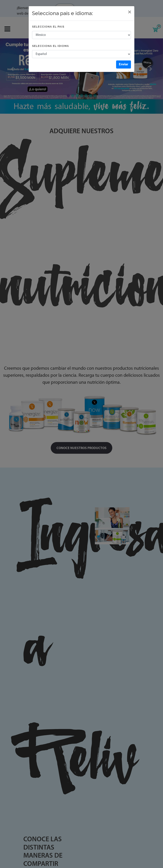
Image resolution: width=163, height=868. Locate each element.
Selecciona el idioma (51, 46)
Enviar (124, 64)
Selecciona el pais (48, 27)
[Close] (129, 12)
